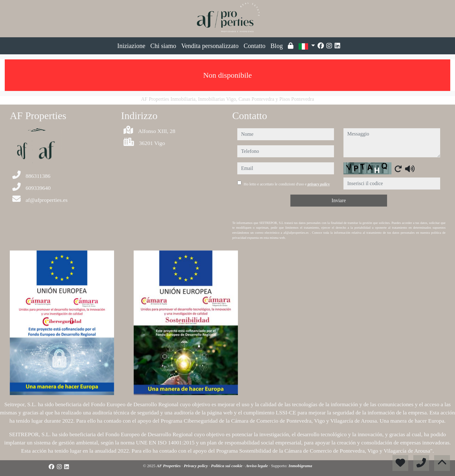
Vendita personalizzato (210, 46)
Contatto (255, 46)
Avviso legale (257, 466)
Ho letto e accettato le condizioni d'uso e (287, 184)
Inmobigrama (300, 466)
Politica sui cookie (227, 466)
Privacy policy (196, 466)
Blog (277, 46)
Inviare (339, 200)
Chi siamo (163, 46)
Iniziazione (131, 46)
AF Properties (169, 466)
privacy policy (319, 184)
